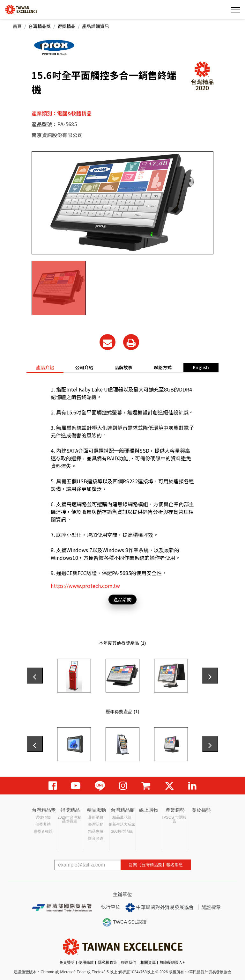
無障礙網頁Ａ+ (172, 962)
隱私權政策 (108, 962)
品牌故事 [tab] (123, 367)
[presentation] (35, 676)
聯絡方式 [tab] (163, 367)
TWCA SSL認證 (124, 922)
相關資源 (148, 962)
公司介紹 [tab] (84, 367)
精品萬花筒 (122, 817)
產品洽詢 (122, 599)
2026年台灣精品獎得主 (69, 819)
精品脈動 (96, 810)
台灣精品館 (123, 810)
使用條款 (86, 962)
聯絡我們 (129, 962)
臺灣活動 (96, 824)
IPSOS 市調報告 (174, 819)
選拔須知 (43, 817)
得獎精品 (66, 26)
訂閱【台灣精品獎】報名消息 (156, 865)
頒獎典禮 (43, 824)
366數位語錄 (122, 831)
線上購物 (149, 810)
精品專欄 (96, 831)
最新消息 (96, 817)
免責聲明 (67, 962)
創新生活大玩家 (122, 824)
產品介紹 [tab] (45, 367)
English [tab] (201, 367)
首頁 (17, 26)
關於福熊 (201, 810)
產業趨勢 (175, 810)
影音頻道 (96, 838)
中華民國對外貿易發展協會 (160, 908)
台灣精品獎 (40, 26)
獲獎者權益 (43, 831)
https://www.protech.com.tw (85, 586)
